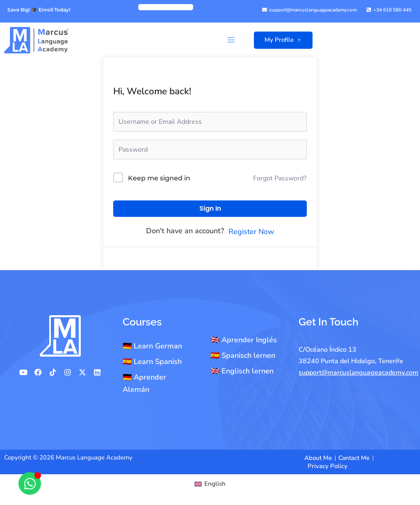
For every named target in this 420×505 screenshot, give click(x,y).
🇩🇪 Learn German (152, 346)
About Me (318, 458)
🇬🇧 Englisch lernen (242, 371)
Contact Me (354, 458)
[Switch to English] (210, 484)
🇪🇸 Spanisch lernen (243, 355)
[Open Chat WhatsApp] (30, 483)
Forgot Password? (280, 178)
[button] (231, 40)
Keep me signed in (159, 178)
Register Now (251, 232)
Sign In (210, 208)
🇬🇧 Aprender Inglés (244, 340)
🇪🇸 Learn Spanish (152, 362)
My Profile (285, 40)
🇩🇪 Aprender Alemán (144, 383)
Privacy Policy (328, 466)
